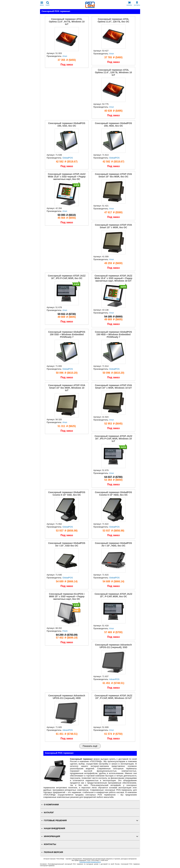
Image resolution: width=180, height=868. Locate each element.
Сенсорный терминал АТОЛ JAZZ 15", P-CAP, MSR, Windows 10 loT (114, 697)
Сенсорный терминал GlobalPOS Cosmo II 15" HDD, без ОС (113, 494)
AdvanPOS (114, 679)
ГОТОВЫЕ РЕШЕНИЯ (55, 820)
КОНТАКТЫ (50, 844)
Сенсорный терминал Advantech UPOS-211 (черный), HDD (67, 697)
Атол (65, 56)
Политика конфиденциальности (90, 862)
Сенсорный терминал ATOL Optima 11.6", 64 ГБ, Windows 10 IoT (67, 22)
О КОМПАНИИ (51, 805)
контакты (137, 4)
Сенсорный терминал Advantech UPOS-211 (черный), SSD (113, 646)
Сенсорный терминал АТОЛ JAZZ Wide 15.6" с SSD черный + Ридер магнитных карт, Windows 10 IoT (114, 278)
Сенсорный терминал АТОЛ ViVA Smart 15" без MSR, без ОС (113, 175)
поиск (48, 4)
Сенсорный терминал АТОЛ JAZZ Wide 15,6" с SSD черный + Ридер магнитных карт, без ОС (67, 177)
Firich (65, 631)
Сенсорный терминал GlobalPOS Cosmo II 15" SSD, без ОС (67, 494)
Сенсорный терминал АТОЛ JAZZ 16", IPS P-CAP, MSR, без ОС (67, 277)
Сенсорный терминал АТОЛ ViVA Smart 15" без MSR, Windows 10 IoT (67, 388)
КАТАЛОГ (49, 812)
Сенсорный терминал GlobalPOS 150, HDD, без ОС (113, 124)
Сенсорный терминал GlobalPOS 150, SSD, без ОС (67, 124)
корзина (129, 4)
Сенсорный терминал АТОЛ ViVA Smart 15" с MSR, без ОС (113, 226)
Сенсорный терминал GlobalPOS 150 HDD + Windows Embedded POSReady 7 (113, 334)
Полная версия (53, 852)
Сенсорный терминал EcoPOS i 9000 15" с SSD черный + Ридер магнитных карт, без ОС (67, 596)
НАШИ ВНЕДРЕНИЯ (54, 828)
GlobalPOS (68, 158)
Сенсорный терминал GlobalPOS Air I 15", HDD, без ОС (113, 544)
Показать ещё (90, 746)
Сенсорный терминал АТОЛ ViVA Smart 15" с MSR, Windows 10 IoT (113, 387)
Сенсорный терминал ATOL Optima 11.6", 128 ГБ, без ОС (113, 20)
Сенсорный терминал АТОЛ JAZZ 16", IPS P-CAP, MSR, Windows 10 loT (114, 439)
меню (42, 4)
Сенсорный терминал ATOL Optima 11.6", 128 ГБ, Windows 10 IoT (113, 72)
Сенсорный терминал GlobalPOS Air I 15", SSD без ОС (67, 544)
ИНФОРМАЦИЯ (52, 836)
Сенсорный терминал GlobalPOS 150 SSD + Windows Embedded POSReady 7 (67, 334)
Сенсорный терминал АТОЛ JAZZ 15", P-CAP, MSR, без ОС (114, 595)
